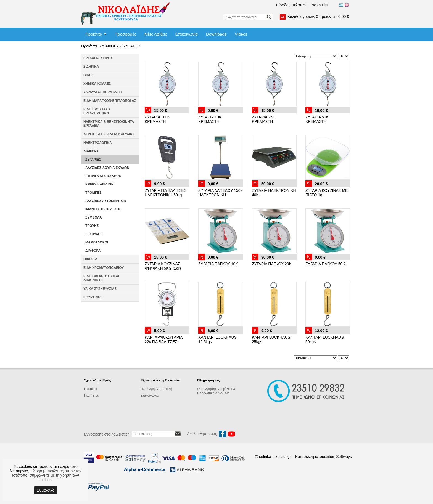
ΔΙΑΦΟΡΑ (110, 46)
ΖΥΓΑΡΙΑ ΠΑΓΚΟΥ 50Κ (325, 264)
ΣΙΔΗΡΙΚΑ (91, 67)
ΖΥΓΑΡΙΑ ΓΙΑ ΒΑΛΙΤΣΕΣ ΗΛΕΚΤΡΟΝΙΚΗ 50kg (166, 193)
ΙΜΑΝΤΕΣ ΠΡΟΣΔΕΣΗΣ (103, 209)
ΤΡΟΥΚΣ (92, 226)
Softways (344, 457)
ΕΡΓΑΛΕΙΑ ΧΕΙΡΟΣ (98, 58)
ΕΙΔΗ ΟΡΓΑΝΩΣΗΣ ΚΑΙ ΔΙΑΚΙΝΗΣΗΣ (101, 278)
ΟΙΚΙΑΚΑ (90, 259)
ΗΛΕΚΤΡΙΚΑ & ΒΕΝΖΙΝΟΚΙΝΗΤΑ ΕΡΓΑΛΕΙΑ (109, 124)
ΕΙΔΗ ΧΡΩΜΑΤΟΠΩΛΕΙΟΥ (104, 268)
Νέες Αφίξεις (156, 34)
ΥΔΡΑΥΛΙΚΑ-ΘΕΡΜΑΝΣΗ (102, 92)
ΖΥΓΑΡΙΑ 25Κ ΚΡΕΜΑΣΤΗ (263, 119)
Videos (241, 34)
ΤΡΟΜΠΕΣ (93, 193)
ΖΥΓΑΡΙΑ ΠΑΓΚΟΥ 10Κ (218, 264)
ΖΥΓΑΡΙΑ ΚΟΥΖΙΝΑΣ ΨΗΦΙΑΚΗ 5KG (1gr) (163, 266)
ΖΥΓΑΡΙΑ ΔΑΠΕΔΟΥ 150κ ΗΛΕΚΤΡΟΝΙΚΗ (220, 193)
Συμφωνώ (46, 490)
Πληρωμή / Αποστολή (156, 389)
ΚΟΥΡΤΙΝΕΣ (93, 297)
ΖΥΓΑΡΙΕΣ (132, 46)
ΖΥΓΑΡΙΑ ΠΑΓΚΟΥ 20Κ (272, 264)
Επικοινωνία (187, 34)
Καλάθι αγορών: (318, 17)
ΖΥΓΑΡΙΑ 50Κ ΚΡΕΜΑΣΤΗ (317, 119)
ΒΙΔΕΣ (88, 75)
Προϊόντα (94, 34)
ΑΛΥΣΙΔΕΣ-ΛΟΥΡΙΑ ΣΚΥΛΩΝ (107, 168)
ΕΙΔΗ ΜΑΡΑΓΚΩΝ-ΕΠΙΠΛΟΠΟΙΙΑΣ (110, 101)
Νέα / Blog (92, 396)
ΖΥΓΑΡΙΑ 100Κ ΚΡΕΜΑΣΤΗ (157, 119)
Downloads (216, 34)
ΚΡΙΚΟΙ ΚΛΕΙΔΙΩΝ (99, 184)
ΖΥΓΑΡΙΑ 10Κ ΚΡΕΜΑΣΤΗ (210, 119)
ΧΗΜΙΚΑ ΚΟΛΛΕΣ (97, 84)
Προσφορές (125, 34)
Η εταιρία (91, 389)
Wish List (320, 5)
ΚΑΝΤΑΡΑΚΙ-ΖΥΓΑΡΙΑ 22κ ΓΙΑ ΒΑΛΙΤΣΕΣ (164, 339)
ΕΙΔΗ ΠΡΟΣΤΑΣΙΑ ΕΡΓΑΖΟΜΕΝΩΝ (97, 111)
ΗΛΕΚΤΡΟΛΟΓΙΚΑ (98, 143)
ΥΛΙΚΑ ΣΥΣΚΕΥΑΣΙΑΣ (100, 289)
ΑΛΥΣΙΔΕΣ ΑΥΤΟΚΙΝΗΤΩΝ (106, 201)
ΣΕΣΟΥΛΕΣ (94, 234)
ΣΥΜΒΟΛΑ (94, 217)
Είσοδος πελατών (291, 5)
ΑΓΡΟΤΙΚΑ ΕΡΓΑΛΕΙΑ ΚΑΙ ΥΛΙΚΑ (109, 134)
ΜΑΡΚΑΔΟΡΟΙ (97, 242)
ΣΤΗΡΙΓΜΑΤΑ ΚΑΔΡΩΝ (103, 176)
